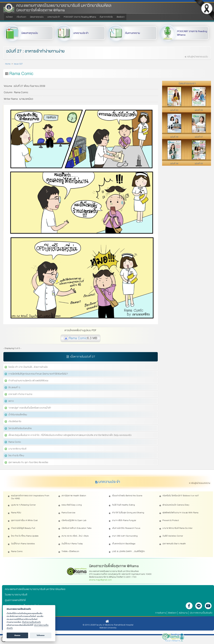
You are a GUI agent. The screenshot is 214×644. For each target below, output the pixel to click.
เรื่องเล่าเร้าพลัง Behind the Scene (127, 496)
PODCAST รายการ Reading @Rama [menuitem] (80, 17)
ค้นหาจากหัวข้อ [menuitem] (106, 17)
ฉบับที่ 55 (199, 164)
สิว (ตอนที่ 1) (14, 387)
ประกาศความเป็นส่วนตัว (201, 613)
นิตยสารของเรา (187, 83)
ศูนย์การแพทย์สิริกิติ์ (15, 600)
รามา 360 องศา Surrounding (125, 536)
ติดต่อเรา (172, 613)
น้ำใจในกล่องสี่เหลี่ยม (18, 415)
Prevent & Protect (171, 520)
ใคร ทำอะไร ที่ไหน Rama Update (25, 536)
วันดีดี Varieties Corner (173, 536)
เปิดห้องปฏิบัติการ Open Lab (74, 520)
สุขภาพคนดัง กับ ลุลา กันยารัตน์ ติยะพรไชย (28, 462)
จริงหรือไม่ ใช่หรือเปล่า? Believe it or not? (181, 496)
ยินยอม (17, 635)
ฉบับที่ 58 (174, 137)
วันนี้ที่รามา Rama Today (72, 544)
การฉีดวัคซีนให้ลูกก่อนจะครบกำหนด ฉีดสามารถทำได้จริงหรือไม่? (38, 374)
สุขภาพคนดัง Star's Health (174, 544)
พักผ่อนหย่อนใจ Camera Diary (176, 505)
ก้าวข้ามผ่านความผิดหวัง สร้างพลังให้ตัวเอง (28, 381)
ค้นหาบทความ (133, 33)
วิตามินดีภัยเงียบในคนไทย (20, 428)
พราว (11, 401)
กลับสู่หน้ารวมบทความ (200, 483)
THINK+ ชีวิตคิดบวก (70, 551)
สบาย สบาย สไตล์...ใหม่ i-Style (75, 536)
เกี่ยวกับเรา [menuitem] (21, 17)
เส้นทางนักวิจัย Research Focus (126, 528)
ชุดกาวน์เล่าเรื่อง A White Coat (24, 520)
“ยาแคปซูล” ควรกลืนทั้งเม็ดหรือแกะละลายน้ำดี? (30, 408)
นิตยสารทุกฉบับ (30, 33)
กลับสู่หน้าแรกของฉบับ (196, 57)
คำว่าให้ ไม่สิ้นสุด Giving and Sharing (128, 513)
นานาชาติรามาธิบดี (17, 449)
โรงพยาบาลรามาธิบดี (16, 595)
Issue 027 (18, 64)
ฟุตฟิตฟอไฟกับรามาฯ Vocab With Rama (180, 513)
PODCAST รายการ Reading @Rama (192, 33)
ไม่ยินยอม (41, 635)
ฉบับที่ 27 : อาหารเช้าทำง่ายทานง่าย (35, 51)
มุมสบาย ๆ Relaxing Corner (24, 505)
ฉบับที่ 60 (174, 110)
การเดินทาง (161, 613)
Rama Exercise (68, 513)
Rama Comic (78, 338)
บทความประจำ (81, 33)
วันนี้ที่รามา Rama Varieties (23, 544)
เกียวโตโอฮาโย (15, 421)
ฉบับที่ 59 (199, 110)
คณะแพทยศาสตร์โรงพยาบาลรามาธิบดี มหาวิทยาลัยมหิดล (64, 6)
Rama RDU (16, 513)
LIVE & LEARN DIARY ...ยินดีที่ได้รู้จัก (129, 551)
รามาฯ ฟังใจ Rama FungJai (124, 520)
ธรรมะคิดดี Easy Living (72, 505)
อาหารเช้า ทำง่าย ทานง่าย (20, 394)
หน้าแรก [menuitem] (9, 17)
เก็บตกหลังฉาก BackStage (124, 544)
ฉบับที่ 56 (174, 164)
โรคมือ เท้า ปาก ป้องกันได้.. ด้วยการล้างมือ (28, 367)
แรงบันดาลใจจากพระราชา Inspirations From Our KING (30, 497)
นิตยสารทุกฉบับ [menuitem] (37, 17)
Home (8, 64)
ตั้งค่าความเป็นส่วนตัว (32, 622)
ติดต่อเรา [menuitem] (121, 17)
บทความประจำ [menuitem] (54, 17)
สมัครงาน (183, 613)
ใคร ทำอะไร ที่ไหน (16, 456)
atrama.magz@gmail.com (100, 580)
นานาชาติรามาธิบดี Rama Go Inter (178, 528)
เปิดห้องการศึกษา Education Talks (77, 528)
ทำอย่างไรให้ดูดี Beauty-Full (23, 528)
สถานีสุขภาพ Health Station (74, 496)
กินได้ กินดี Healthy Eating (124, 505)
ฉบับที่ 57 (199, 137)
